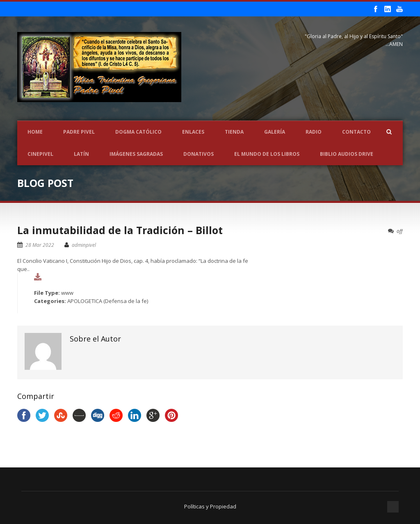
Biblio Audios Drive (347, 154)
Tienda (234, 132)
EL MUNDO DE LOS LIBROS (267, 154)
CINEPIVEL (40, 154)
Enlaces (193, 132)
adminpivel (84, 245)
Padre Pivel (79, 132)
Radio (314, 132)
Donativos (199, 154)
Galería (275, 132)
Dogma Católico (138, 132)
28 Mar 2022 (40, 245)
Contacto (356, 132)
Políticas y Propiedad (210, 506)
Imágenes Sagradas (136, 154)
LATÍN (81, 154)
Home (35, 132)
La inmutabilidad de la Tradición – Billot (120, 230)
